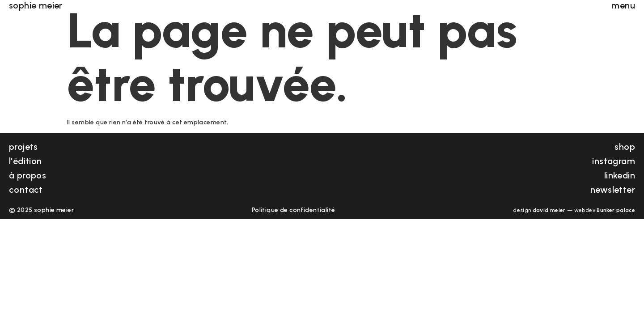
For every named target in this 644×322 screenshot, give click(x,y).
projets (23, 147)
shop (625, 147)
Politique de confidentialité (294, 210)
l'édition (25, 161)
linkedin (620, 175)
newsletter (613, 190)
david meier (549, 210)
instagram (614, 161)
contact (26, 190)
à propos (28, 175)
